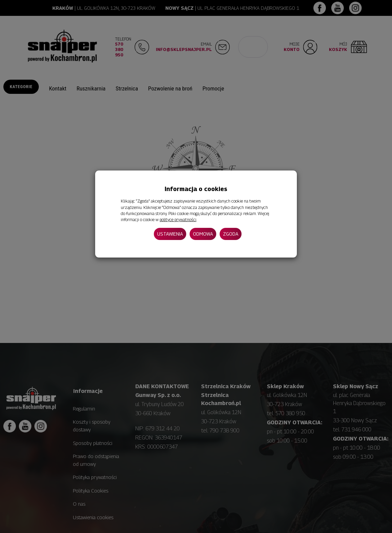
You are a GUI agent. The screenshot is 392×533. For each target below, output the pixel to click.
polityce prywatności (178, 220)
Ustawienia (170, 234)
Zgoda (231, 234)
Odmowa (203, 234)
